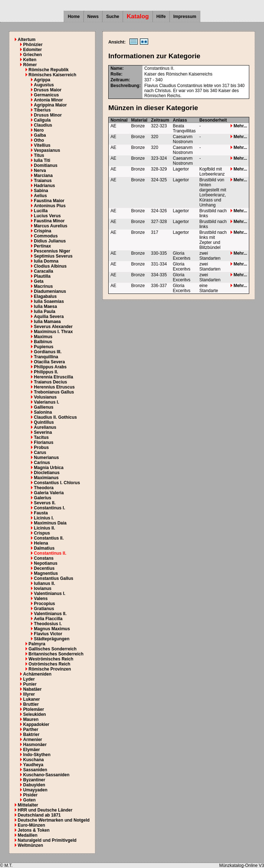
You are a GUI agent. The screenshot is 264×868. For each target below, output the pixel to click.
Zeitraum (160, 120)
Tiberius (42, 110)
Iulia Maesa (45, 306)
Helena (41, 543)
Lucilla (41, 211)
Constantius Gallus (53, 578)
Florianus (44, 442)
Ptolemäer (33, 709)
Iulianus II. (44, 583)
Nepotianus (45, 563)
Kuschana (33, 760)
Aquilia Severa (49, 317)
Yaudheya (33, 765)
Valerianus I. (46, 402)
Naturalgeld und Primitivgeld (47, 840)
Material (139, 120)
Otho (39, 140)
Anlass (180, 120)
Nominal (119, 120)
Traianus (43, 181)
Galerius (42, 498)
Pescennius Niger (52, 251)
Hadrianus (44, 186)
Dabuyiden (34, 785)
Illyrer (29, 694)
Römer (30, 65)
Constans (44, 558)
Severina (43, 432)
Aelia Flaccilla (48, 619)
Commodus (46, 236)
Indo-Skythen (37, 755)
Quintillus (44, 422)
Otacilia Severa (49, 362)
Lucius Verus (47, 216)
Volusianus (45, 397)
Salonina (43, 412)
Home (74, 17)
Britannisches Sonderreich (56, 654)
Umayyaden (35, 790)
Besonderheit (213, 120)
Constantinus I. (49, 508)
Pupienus (44, 347)
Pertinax (42, 246)
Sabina (41, 191)
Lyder (29, 679)
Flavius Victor (48, 634)
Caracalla (43, 271)
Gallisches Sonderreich (52, 649)
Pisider (30, 795)
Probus (41, 447)
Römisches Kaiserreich (52, 75)
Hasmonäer (35, 745)
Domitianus (45, 165)
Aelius (40, 196)
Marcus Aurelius (51, 226)
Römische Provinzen (50, 669)
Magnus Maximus (52, 629)
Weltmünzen (30, 845)
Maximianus (46, 478)
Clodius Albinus (50, 266)
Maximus (43, 337)
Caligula (42, 120)
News (93, 17)
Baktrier (31, 735)
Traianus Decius (50, 382)
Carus (40, 453)
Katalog (138, 16)
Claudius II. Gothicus (55, 417)
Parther (31, 730)
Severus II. (45, 503)
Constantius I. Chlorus (57, 483)
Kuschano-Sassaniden (46, 775)
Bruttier (31, 704)
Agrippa (42, 80)
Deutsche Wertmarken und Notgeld (54, 820)
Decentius (44, 568)
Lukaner (31, 699)
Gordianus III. (48, 352)
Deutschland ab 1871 (39, 815)
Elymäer (31, 750)
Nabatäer (32, 689)
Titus (39, 155)
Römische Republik (48, 70)
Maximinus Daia (50, 523)
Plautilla (42, 276)
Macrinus (43, 286)
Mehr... (239, 126)
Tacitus (41, 437)
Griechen (32, 55)
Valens (41, 599)
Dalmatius (44, 548)
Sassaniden (35, 770)
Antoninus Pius (50, 206)
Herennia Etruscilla (53, 377)
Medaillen (28, 835)
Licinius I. (44, 518)
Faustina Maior (49, 201)
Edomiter (32, 50)
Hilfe (161, 17)
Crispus (42, 533)
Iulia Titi (42, 160)
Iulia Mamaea (47, 322)
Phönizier (33, 45)
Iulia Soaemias (49, 301)
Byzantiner (34, 780)
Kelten (30, 60)
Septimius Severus (53, 256)
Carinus (42, 463)
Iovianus (43, 588)
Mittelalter (28, 805)
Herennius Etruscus (54, 387)
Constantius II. (49, 538)
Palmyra (37, 644)
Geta (39, 281)
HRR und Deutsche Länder (45, 810)
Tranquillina (46, 357)
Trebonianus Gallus (54, 392)
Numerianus (46, 458)
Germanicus (46, 95)
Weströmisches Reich (51, 659)
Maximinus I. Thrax (53, 332)
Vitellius (42, 145)
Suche (113, 17)
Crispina (42, 231)
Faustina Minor (49, 221)
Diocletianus (47, 473)
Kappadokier (36, 724)
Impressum (185, 17)
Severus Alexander (53, 327)
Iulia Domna (46, 261)
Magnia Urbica (49, 468)
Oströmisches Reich (49, 664)
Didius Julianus (50, 241)
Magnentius (46, 573)
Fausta (41, 513)
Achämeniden (37, 674)
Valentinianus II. (50, 614)
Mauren (31, 719)
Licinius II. (44, 528)
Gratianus (44, 609)
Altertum (26, 40)
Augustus (44, 85)
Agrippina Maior (50, 105)
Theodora (44, 488)
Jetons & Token (33, 830)
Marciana (43, 176)
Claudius (43, 125)
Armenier (33, 740)
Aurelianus (45, 427)
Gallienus (44, 407)
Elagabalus (45, 296)
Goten (29, 800)
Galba (40, 135)
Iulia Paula (44, 312)
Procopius (44, 604)
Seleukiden (34, 714)
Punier (30, 684)
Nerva (40, 171)
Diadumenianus (50, 291)
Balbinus (43, 342)
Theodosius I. (48, 624)
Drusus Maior (48, 90)
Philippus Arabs (50, 367)
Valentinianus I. (49, 594)
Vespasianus (47, 150)
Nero (39, 130)
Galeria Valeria (49, 493)
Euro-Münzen (31, 825)
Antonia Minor (48, 100)
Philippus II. (46, 372)
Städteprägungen (52, 639)
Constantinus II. (50, 553)
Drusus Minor (48, 115)
